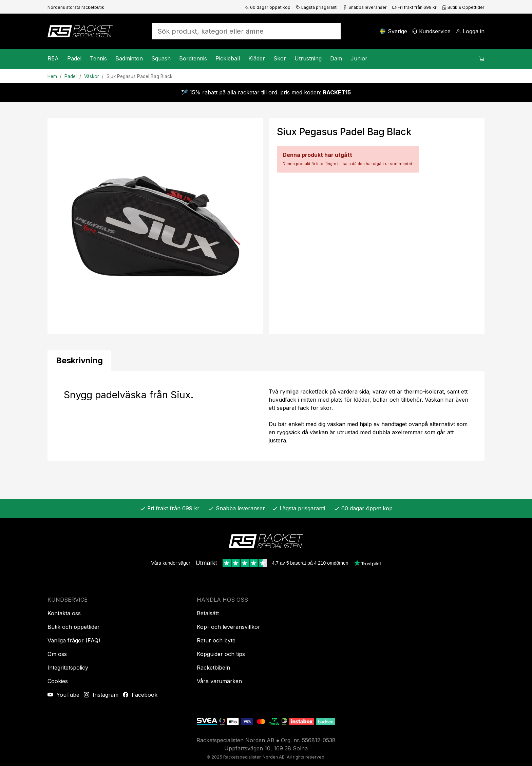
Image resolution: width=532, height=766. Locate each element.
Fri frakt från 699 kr (414, 7)
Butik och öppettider (74, 627)
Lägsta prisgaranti (317, 7)
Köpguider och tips (221, 654)
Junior (359, 58)
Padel (74, 58)
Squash (161, 58)
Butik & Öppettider (463, 7)
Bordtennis (193, 58)
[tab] (79, 361)
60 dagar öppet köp (268, 7)
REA (53, 58)
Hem (52, 76)
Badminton (129, 58)
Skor (280, 58)
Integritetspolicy (68, 668)
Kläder (257, 58)
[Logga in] (470, 31)
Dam (336, 58)
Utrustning (308, 58)
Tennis (98, 58)
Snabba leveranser (365, 7)
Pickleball (228, 58)
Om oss (57, 654)
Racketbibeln (213, 668)
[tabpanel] (266, 416)
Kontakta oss (64, 613)
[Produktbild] (155, 226)
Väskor (92, 76)
